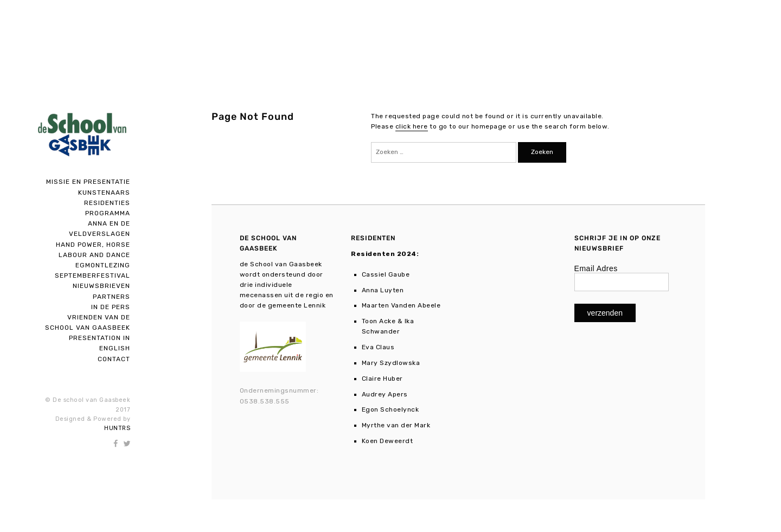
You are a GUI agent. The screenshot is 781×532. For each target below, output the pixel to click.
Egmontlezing (103, 265)
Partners (111, 297)
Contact (114, 359)
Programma (108, 213)
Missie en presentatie (88, 182)
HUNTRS (117, 428)
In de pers (111, 307)
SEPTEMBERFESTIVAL (92, 275)
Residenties (107, 203)
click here (412, 126)
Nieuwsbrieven (101, 286)
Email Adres (596, 268)
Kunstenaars (104, 193)
